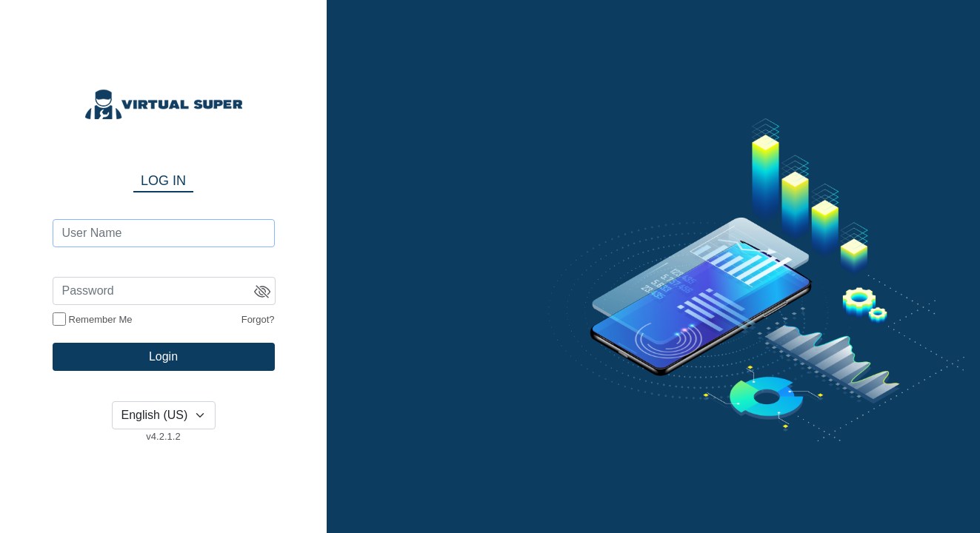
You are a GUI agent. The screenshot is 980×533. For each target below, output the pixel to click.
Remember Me (101, 319)
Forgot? (258, 319)
